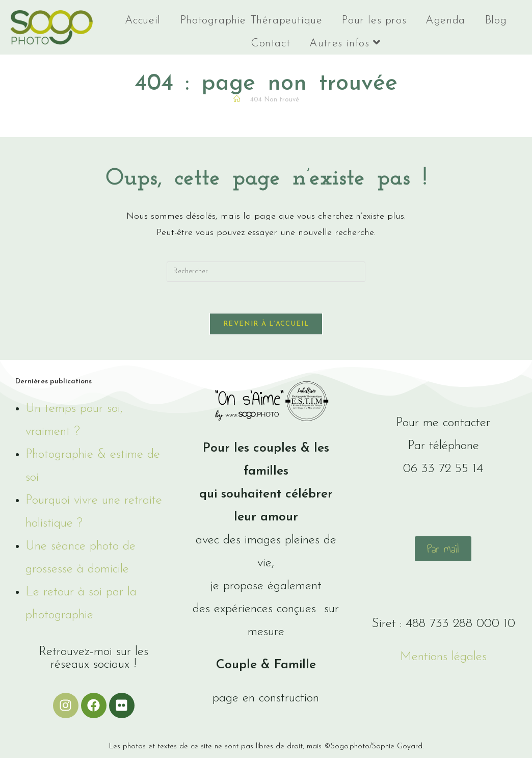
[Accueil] (237, 100)
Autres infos (345, 43)
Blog (496, 21)
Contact (270, 44)
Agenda (445, 21)
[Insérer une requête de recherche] (266, 272)
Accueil (143, 21)
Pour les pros (374, 21)
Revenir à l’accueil (266, 324)
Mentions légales (443, 657)
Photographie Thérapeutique (251, 21)
